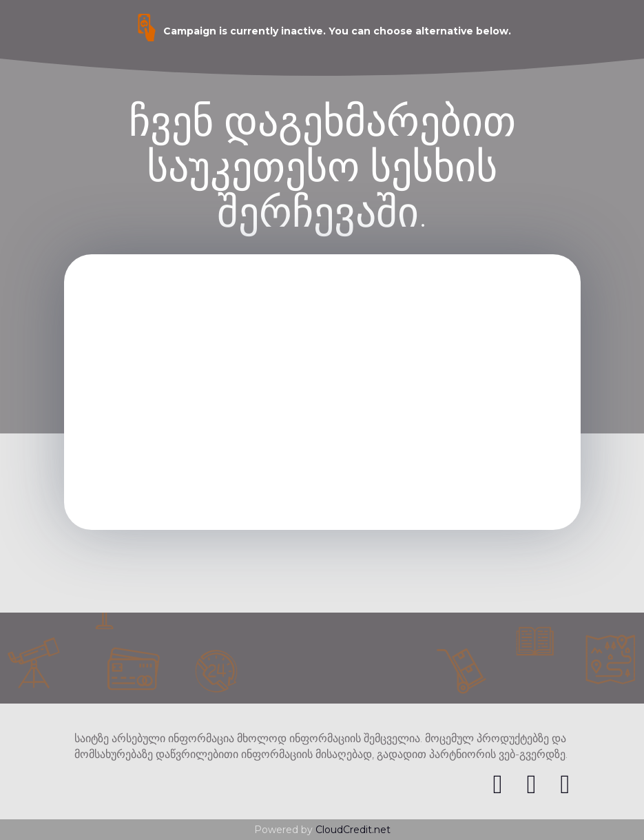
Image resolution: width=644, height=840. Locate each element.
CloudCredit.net (353, 830)
